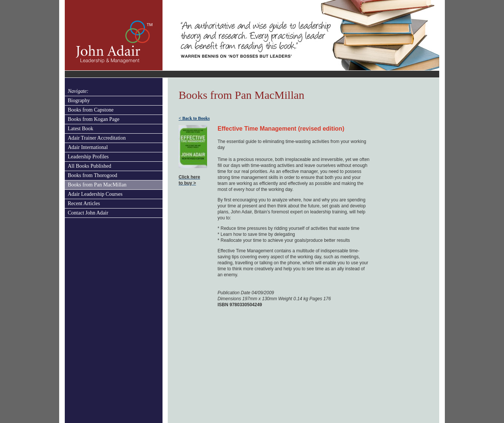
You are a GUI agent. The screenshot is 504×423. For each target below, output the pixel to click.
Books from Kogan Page (94, 119)
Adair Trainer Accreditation (97, 138)
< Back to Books (194, 118)
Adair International (88, 147)
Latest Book (81, 129)
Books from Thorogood (92, 175)
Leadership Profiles (88, 157)
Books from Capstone (91, 110)
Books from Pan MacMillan (97, 185)
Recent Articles (84, 203)
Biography (79, 101)
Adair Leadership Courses (95, 194)
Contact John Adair (88, 213)
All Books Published (89, 166)
